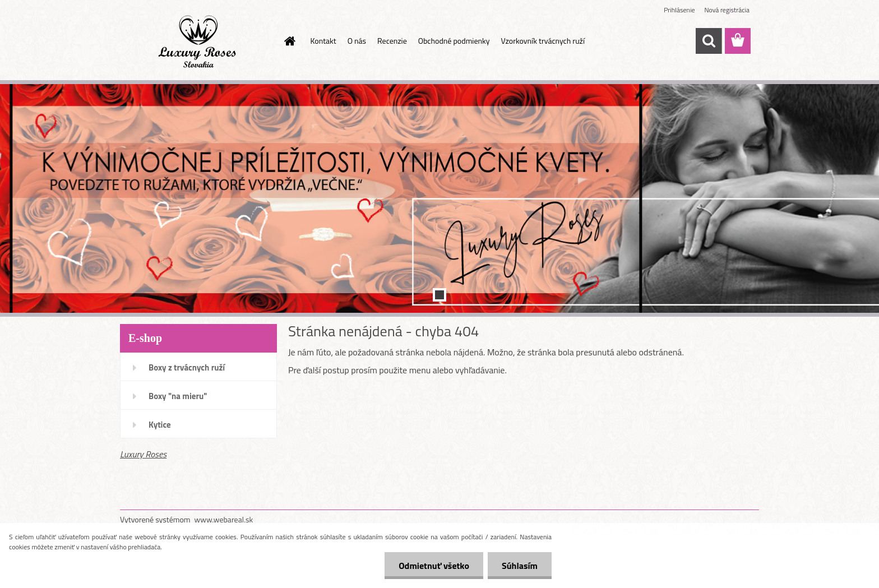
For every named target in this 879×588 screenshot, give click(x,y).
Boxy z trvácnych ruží (187, 367)
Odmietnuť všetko (434, 566)
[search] (709, 41)
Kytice (160, 425)
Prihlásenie (679, 10)
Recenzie (392, 41)
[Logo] (197, 41)
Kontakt (323, 41)
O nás (357, 41)
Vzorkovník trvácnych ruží (543, 41)
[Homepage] (289, 41)
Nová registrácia (727, 10)
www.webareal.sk (224, 519)
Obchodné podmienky (454, 41)
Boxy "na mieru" (178, 396)
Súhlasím (520, 566)
